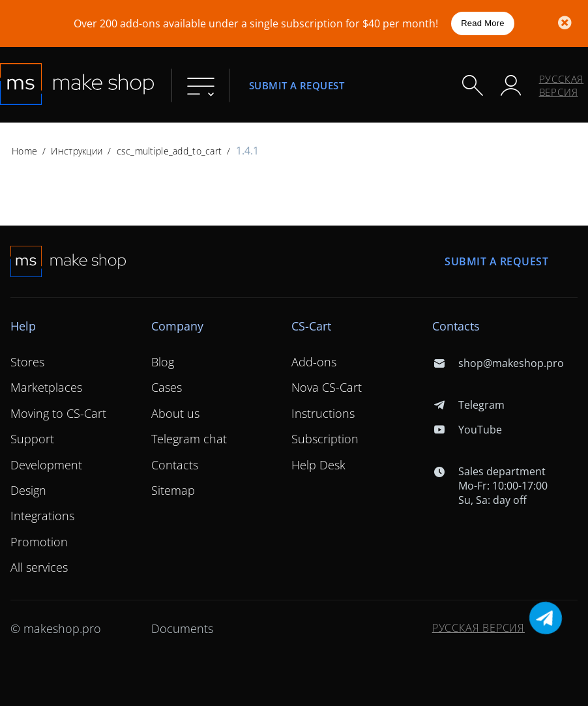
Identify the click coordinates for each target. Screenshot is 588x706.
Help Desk (318, 465)
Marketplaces (46, 387)
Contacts (175, 465)
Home (24, 151)
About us (175, 413)
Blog (163, 362)
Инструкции (77, 151)
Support (32, 439)
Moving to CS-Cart (58, 413)
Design (28, 490)
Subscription (325, 439)
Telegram (468, 405)
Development (46, 465)
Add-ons (314, 362)
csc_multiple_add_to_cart (169, 151)
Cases (167, 387)
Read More (483, 23)
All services (39, 567)
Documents (182, 628)
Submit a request (297, 85)
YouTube (467, 430)
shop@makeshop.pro (498, 363)
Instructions (323, 413)
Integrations (42, 516)
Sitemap (173, 490)
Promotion (39, 542)
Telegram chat (189, 439)
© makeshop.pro (56, 628)
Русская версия (562, 85)
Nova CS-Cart (327, 387)
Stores (27, 362)
